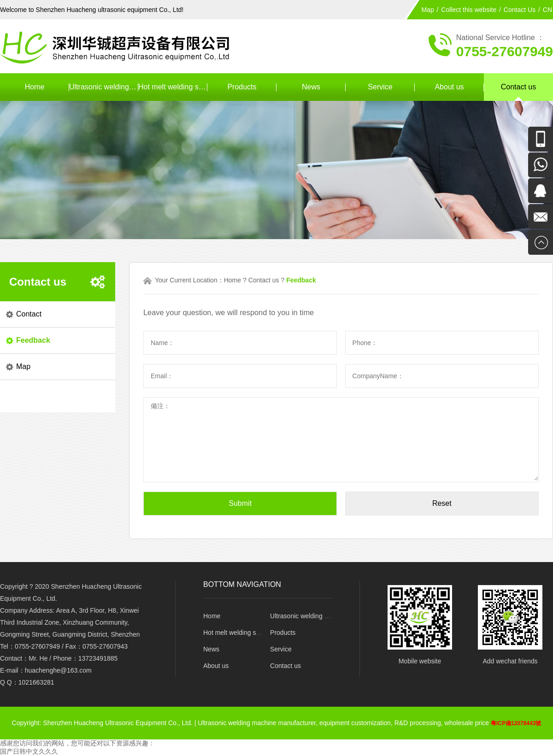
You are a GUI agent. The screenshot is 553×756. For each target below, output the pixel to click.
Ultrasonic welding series (104, 87)
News (311, 87)
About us (449, 87)
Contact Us (520, 10)
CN (547, 10)
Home (35, 87)
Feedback (33, 340)
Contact (29, 314)
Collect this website (469, 10)
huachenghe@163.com (58, 670)
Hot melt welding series (173, 87)
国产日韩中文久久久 (29, 751)
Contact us (518, 87)
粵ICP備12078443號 (516, 723)
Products (242, 87)
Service (380, 87)
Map (427, 10)
